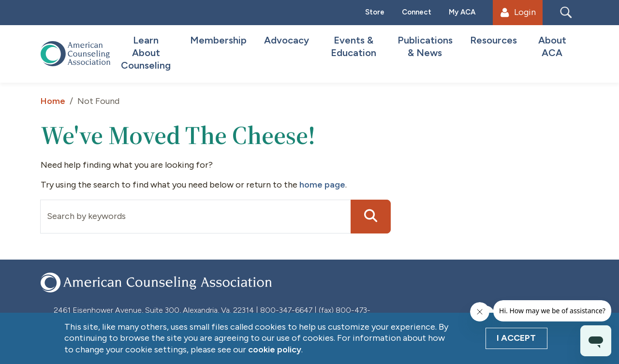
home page (322, 185)
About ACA (552, 46)
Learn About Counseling (146, 53)
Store (375, 12)
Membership (218, 40)
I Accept (516, 338)
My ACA (462, 12)
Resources (494, 40)
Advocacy (287, 40)
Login (518, 12)
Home (53, 101)
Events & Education (354, 46)
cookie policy (275, 349)
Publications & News (425, 46)
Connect (417, 12)
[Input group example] (196, 217)
